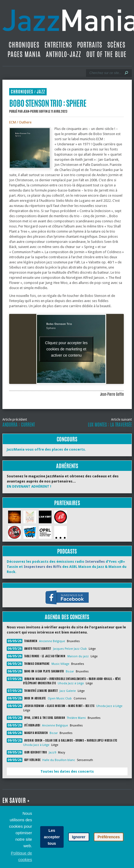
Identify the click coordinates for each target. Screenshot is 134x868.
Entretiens (58, 45)
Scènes (116, 45)
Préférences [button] (109, 837)
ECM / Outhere (20, 122)
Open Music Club (60, 698)
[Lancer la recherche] (126, 73)
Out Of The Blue (106, 54)
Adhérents (67, 466)
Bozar (70, 671)
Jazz (41, 92)
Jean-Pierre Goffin (35, 111)
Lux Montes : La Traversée (110, 425)
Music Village (60, 664)
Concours (67, 439)
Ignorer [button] (79, 837)
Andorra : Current (19, 425)
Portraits (90, 45)
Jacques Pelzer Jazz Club (70, 649)
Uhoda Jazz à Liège (71, 683)
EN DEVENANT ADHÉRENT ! (29, 486)
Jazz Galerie (68, 691)
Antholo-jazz (63, 54)
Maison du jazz (78, 656)
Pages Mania (24, 54)
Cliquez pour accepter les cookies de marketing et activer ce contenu (66, 349)
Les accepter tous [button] (52, 837)
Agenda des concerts (67, 617)
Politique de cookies (21, 856)
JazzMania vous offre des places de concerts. (46, 449)
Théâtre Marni (76, 718)
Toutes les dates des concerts (67, 771)
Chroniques (24, 45)
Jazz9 (52, 753)
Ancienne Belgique (52, 641)
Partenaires (67, 503)
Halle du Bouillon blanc (59, 760)
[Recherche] (105, 73)
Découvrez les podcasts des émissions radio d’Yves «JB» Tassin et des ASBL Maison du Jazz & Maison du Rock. (67, 567)
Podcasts (67, 551)
